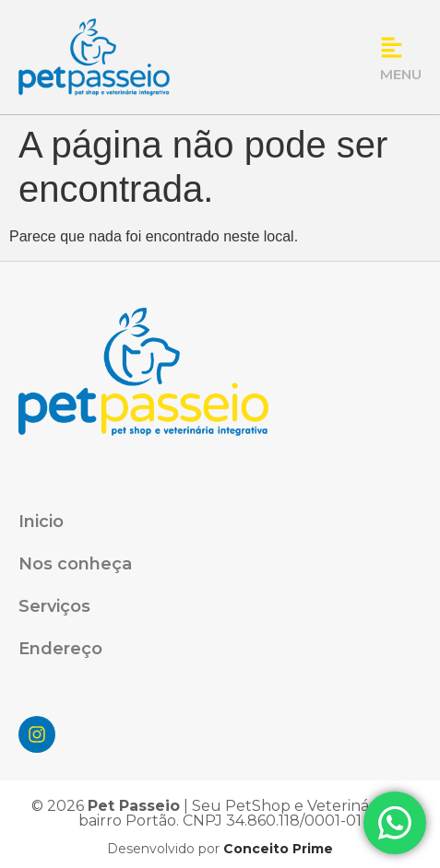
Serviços (54, 606)
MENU (401, 74)
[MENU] (392, 47)
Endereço (60, 649)
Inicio (41, 522)
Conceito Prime (276, 849)
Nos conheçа (75, 564)
